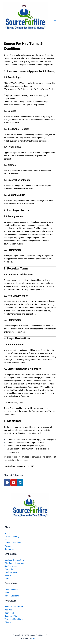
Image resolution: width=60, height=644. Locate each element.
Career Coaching (12, 537)
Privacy (8, 546)
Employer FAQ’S (11, 572)
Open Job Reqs (11, 613)
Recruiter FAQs (11, 616)
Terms (7, 579)
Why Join (8, 610)
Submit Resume (11, 590)
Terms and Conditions (14, 543)
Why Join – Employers (14, 563)
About (7, 533)
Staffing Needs (11, 566)
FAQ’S (7, 540)
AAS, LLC (35, 638)
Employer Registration (14, 560)
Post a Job (9, 569)
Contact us (9, 549)
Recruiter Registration (14, 607)
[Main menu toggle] (55, 20)
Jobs (7, 593)
